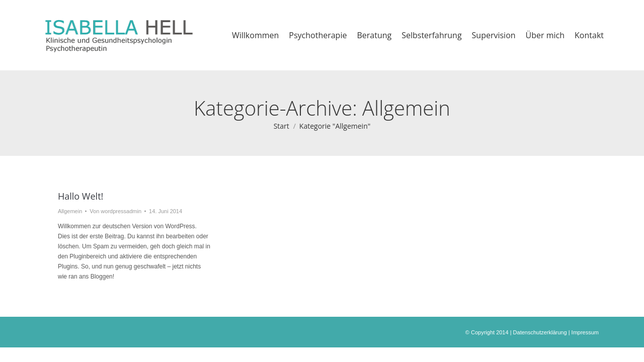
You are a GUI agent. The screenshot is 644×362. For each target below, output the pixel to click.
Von (115, 211)
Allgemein (70, 211)
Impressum (585, 332)
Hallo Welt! (80, 196)
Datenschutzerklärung (540, 332)
